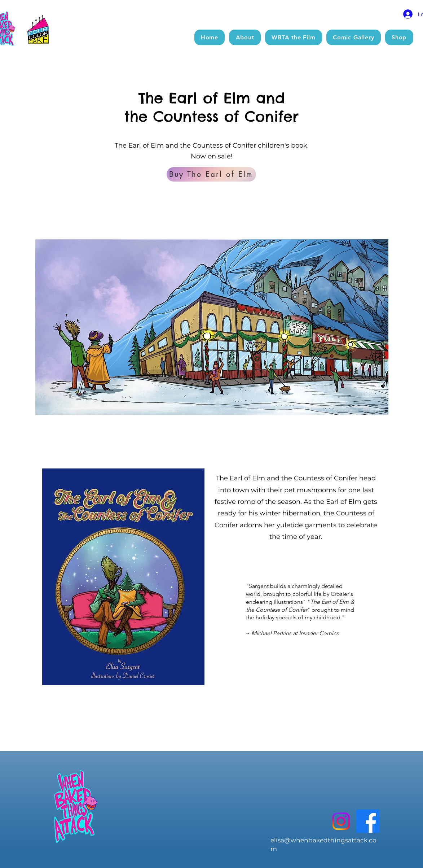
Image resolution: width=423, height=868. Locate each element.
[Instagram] (341, 821)
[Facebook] (368, 821)
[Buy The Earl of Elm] (211, 174)
